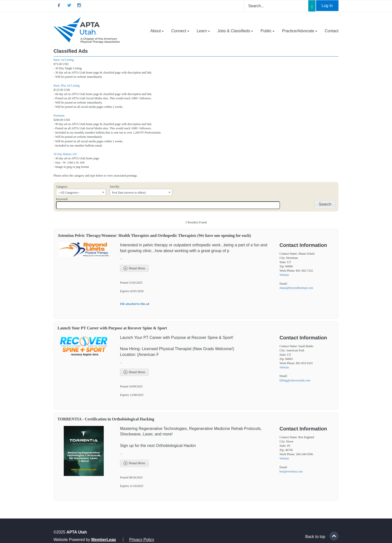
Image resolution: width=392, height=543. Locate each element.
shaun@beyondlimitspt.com (296, 288)
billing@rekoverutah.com (295, 380)
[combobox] (81, 192)
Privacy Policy (142, 540)
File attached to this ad (135, 304)
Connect (180, 31)
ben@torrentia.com (291, 471)
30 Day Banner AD (65, 154)
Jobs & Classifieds (235, 31)
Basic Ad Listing (64, 60)
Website (284, 275)
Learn (203, 31)
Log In (327, 6)
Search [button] (325, 204)
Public (267, 31)
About (157, 31)
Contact (332, 31)
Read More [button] (134, 268)
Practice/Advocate (300, 31)
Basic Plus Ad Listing (66, 86)
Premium (59, 116)
